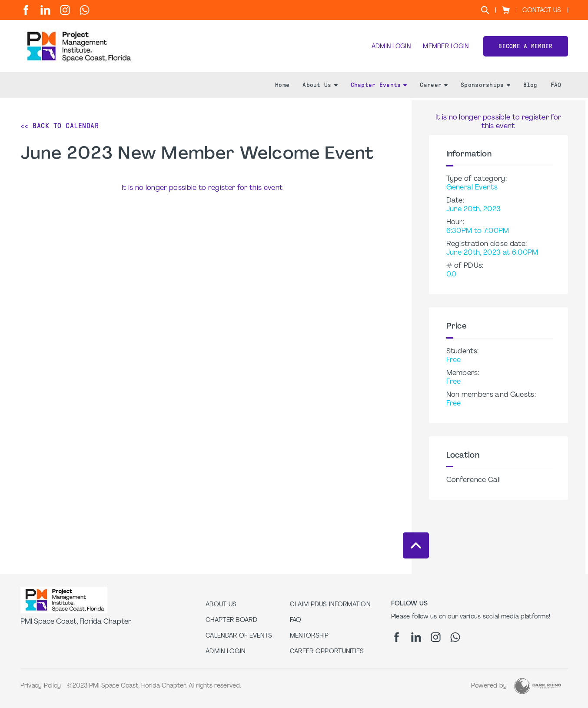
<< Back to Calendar (60, 126)
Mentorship (309, 636)
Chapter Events (379, 87)
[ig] (65, 10)
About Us (320, 87)
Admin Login (390, 48)
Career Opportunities (327, 652)
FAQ (556, 87)
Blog (530, 87)
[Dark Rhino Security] (538, 686)
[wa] (85, 10)
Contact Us (542, 11)
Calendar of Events (239, 636)
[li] (45, 10)
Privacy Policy (41, 686)
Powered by (489, 686)
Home (282, 87)
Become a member (525, 47)
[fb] (26, 10)
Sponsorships (485, 87)
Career (434, 87)
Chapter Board (231, 620)
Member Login (445, 48)
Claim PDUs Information (330, 605)
